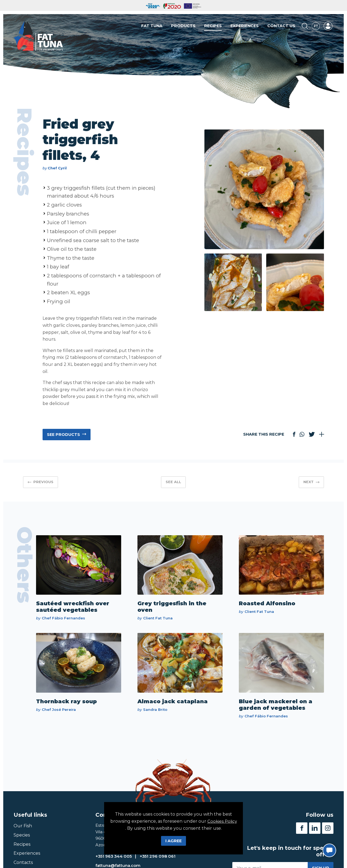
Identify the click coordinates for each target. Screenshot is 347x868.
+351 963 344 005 (115, 861)
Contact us (281, 27)
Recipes (213, 27)
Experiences (245, 27)
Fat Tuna (152, 27)
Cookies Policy (130, 821)
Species (22, 838)
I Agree (173, 841)
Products (183, 27)
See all (173, 482)
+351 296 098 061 (163, 861)
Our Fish (23, 829)
